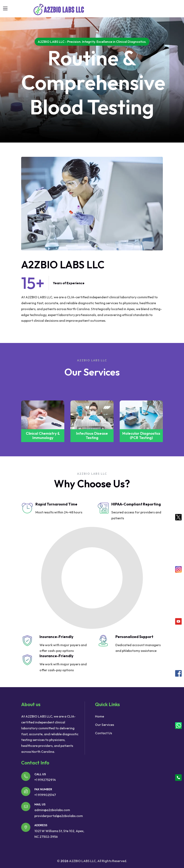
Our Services (105, 725)
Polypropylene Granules (43, 436)
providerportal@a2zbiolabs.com (59, 816)
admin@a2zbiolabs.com (52, 810)
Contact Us (103, 733)
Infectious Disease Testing (141, 436)
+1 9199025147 (45, 795)
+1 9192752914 (45, 780)
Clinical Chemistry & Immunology (92, 436)
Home (100, 716)
